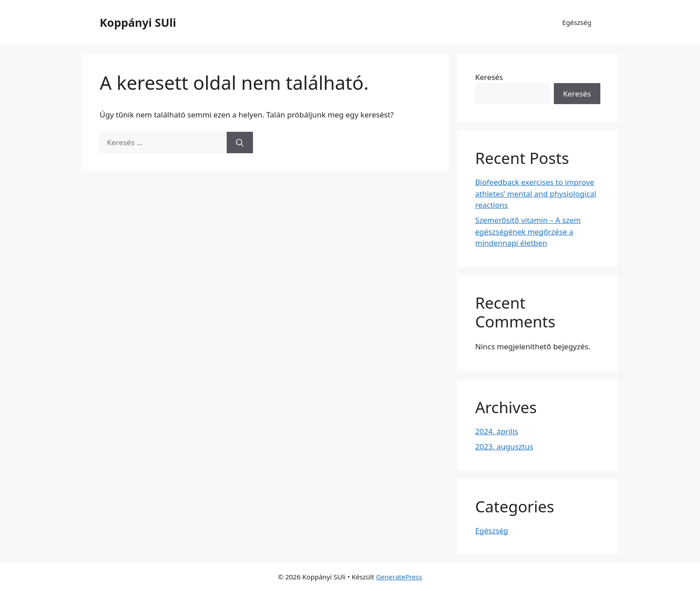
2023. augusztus (504, 446)
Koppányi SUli (138, 22)
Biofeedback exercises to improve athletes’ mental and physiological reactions (536, 193)
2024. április (497, 431)
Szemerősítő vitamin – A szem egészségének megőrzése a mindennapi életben (528, 231)
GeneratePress (399, 577)
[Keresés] (240, 143)
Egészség (577, 22)
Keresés (489, 77)
